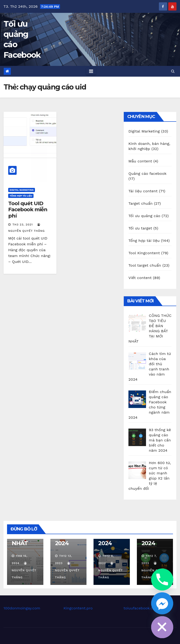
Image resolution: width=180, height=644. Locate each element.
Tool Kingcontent (144, 253)
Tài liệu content (143, 191)
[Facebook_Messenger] (162, 603)
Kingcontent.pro (78, 608)
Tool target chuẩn (145, 265)
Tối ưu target (140, 228)
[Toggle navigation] (91, 71)
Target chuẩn (141, 203)
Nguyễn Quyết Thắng (24, 570)
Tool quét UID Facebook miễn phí (28, 210)
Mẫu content (140, 161)
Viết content (140, 278)
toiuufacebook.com (141, 608)
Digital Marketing (22, 190)
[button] (173, 71)
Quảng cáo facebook (147, 174)
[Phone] (162, 580)
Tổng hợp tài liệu (21, 196)
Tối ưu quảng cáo (144, 216)
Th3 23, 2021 (23, 225)
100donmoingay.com (22, 608)
